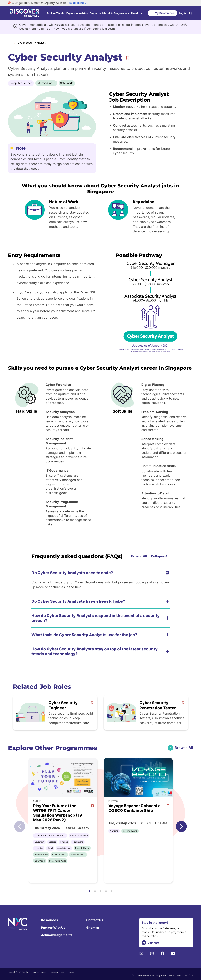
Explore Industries (77, 13)
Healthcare (78, 842)
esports (52, 842)
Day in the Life (98, 13)
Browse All (184, 748)
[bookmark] (92, 703)
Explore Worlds (56, 13)
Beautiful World (82, 848)
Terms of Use (57, 972)
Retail (50, 848)
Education (39, 842)
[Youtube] (173, 953)
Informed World (46, 83)
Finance (64, 842)
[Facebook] (163, 953)
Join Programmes (119, 13)
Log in (183, 13)
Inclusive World (59, 854)
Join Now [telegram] (150, 943)
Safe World (67, 83)
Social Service (64, 848)
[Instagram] (152, 953)
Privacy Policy (39, 972)
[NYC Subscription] (141, 953)
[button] (181, 826)
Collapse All (160, 556)
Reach (71, 972)
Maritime (114, 831)
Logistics (39, 848)
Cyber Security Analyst (32, 43)
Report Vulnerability (18, 972)
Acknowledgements (57, 935)
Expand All (139, 556)
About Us (136, 13)
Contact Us (95, 920)
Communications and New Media (50, 835)
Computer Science (21, 83)
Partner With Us (53, 927)
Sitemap (93, 927)
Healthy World (41, 854)
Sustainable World (58, 861)
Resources (49, 920)
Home (10, 42)
